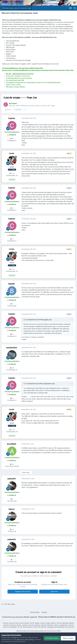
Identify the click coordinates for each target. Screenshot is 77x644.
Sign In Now (54, 592)
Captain (12, 118)
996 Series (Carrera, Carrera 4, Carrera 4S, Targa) (38, 106)
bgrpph (12, 284)
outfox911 (12, 479)
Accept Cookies (52, 638)
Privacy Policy (35, 612)
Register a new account (23, 592)
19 (12, 304)
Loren (12, 153)
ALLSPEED (12, 444)
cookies (15, 637)
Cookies (44, 612)
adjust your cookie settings (25, 639)
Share (8, 110)
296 (12, 368)
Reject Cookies (68, 638)
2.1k (12, 529)
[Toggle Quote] (24, 320)
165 (12, 464)
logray (12, 509)
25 (12, 139)
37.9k (12, 173)
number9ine (12, 348)
